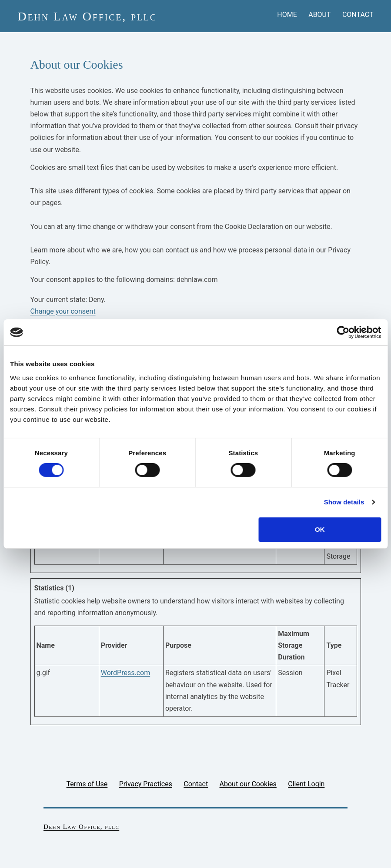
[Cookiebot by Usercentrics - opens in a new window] (343, 332)
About (319, 15)
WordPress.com (126, 673)
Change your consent (63, 311)
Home (287, 15)
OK (320, 529)
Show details (344, 502)
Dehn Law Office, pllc (87, 16)
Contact (358, 15)
